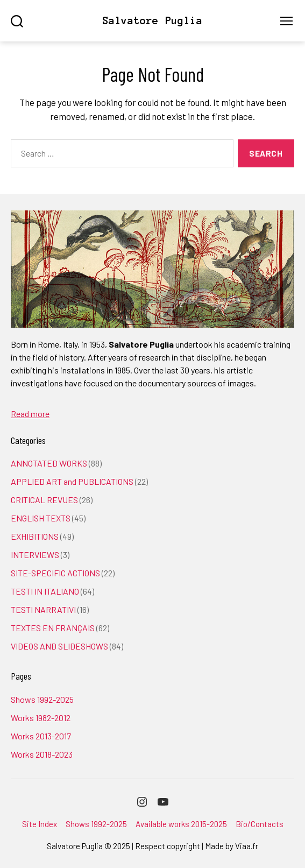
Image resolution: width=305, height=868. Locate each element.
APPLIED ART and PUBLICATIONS (72, 481)
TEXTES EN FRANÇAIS (53, 628)
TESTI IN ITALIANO (45, 591)
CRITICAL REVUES (44, 500)
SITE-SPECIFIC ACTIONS (55, 573)
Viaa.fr (247, 846)
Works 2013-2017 (41, 736)
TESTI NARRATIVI (43, 609)
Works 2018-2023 (42, 754)
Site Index (40, 824)
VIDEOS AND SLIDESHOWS (59, 646)
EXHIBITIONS (35, 536)
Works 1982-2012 (41, 718)
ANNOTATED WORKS (49, 463)
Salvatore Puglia (152, 21)
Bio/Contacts (260, 824)
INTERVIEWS (35, 555)
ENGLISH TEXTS (41, 518)
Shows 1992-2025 (42, 699)
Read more (30, 414)
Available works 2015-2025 (181, 824)
